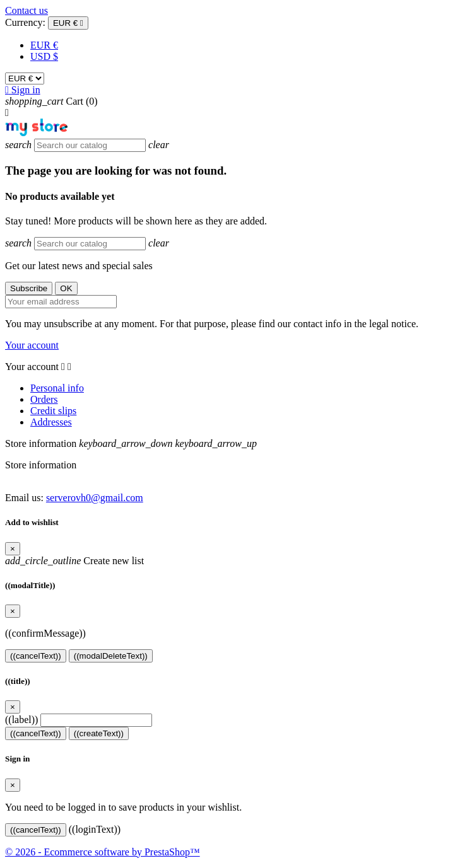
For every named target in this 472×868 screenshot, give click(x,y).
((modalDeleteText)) (111, 656)
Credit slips (53, 411)
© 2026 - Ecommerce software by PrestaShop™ (103, 852)
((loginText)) (95, 829)
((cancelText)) (36, 656)
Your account (32, 345)
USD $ (44, 56)
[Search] (90, 145)
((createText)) (99, 733)
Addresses (51, 422)
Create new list (74, 561)
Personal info (57, 388)
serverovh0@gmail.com (95, 498)
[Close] (13, 549)
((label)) (21, 720)
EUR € (44, 45)
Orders (44, 399)
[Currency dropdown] (68, 23)
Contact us (27, 10)
